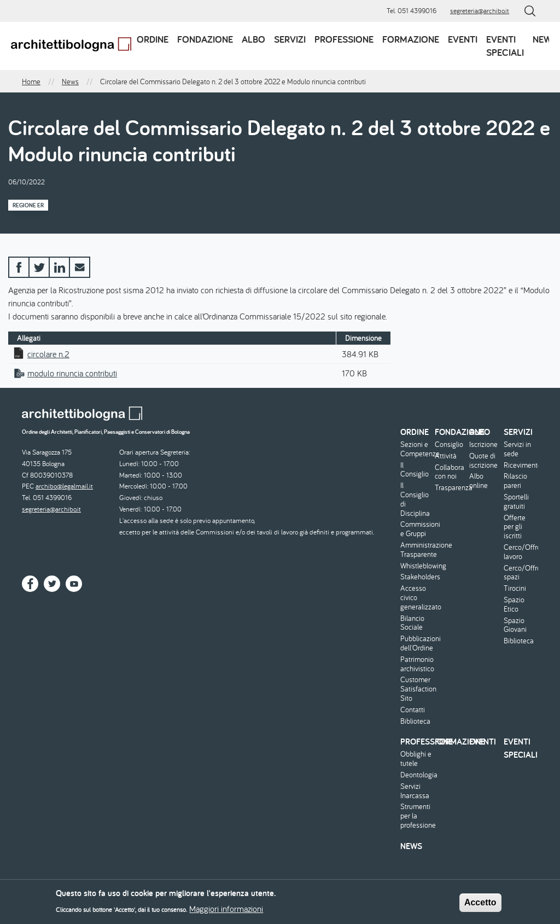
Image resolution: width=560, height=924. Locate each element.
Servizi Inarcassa (415, 791)
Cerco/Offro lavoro (520, 552)
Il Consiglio (415, 470)
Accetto (480, 906)
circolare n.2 (48, 354)
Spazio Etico (514, 605)
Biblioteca (415, 721)
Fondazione (205, 39)
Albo (253, 39)
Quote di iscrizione (483, 461)
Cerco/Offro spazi (520, 573)
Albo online (479, 481)
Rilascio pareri (515, 481)
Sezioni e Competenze (416, 449)
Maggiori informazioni (226, 913)
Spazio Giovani (515, 625)
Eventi (463, 39)
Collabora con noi (450, 472)
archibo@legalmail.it (64, 486)
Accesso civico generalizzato (416, 597)
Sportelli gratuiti (516, 502)
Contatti (413, 710)
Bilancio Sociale (412, 623)
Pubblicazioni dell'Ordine (416, 643)
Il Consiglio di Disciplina (415, 499)
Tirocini (515, 588)
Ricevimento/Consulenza (520, 465)
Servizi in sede (517, 449)
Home (31, 82)
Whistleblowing (416, 566)
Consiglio (449, 444)
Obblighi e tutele (416, 759)
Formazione (411, 39)
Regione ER (28, 205)
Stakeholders (416, 577)
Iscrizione (483, 444)
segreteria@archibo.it (480, 11)
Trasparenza (451, 488)
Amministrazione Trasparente (416, 550)
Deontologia (416, 775)
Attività (446, 456)
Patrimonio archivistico (416, 664)
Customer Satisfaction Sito (416, 689)
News (545, 39)
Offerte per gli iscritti (515, 527)
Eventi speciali (505, 46)
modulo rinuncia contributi (72, 373)
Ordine (153, 39)
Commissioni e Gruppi (416, 529)
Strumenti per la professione (416, 816)
